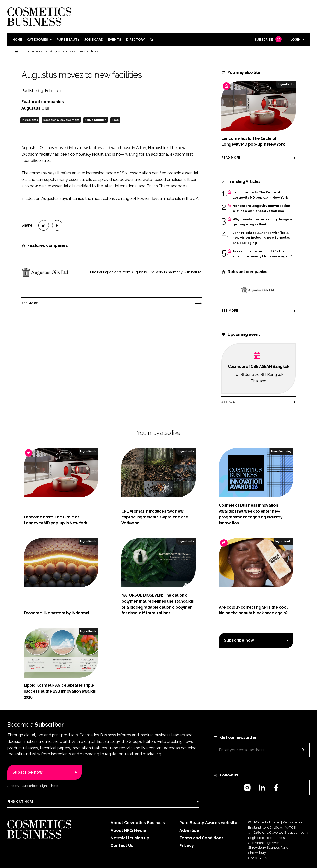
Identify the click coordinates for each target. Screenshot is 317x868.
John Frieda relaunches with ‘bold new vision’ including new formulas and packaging (261, 238)
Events (115, 39)
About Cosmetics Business (138, 823)
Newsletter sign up (130, 838)
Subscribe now (239, 640)
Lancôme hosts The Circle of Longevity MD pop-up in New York (260, 195)
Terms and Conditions (201, 838)
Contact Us (122, 846)
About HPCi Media (128, 831)
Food (115, 120)
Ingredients (30, 120)
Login (295, 39)
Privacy (187, 846)
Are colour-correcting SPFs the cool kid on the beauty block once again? (263, 254)
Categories (37, 39)
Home (17, 39)
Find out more (21, 802)
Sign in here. (49, 786)
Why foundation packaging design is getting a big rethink (263, 222)
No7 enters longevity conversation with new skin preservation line (261, 208)
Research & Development (61, 120)
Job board (94, 39)
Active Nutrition (95, 120)
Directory (135, 39)
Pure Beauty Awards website (208, 823)
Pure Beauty (68, 39)
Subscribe (267, 40)
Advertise (189, 831)
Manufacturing (281, 451)
